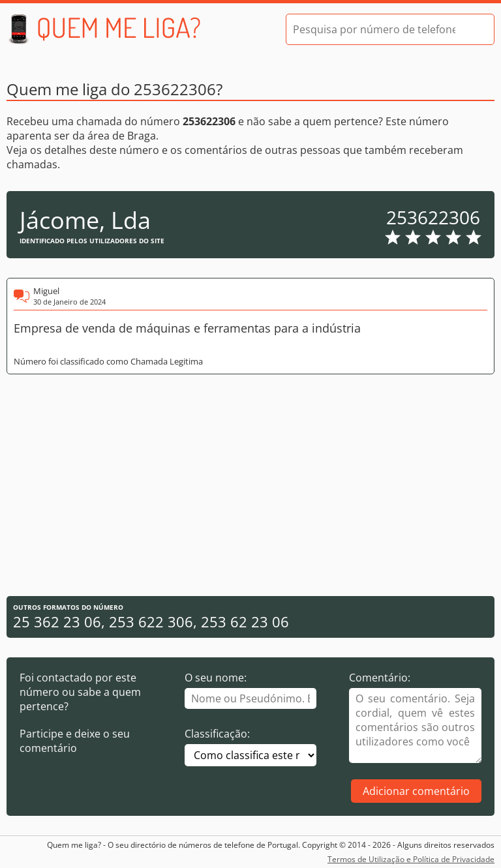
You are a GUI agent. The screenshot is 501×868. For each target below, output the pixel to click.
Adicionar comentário (416, 791)
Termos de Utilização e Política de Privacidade (411, 859)
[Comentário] (415, 726)
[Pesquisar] (473, 29)
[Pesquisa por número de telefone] (374, 29)
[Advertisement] (250, 485)
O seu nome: (216, 678)
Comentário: (380, 678)
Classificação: (217, 734)
